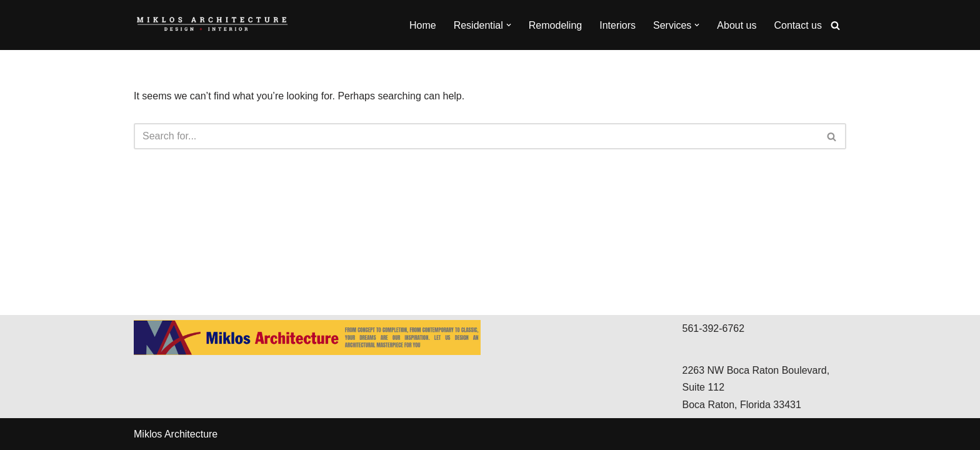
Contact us (798, 25)
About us (737, 25)
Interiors (617, 25)
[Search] (835, 25)
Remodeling (555, 25)
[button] (509, 25)
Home (423, 25)
